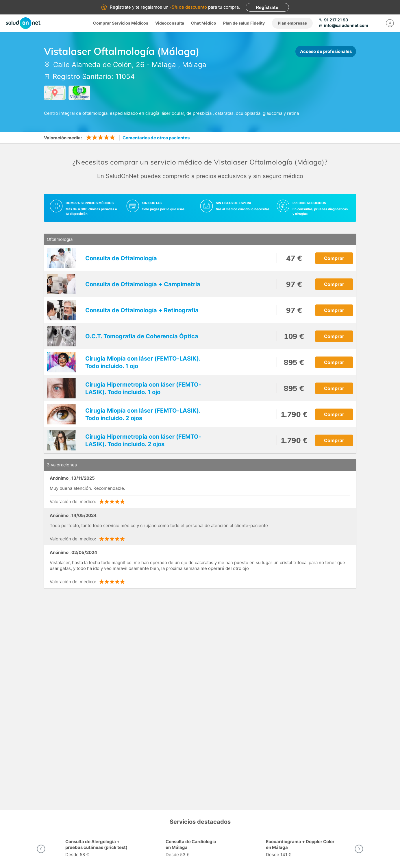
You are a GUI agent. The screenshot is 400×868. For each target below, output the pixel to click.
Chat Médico (204, 23)
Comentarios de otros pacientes (156, 138)
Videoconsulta (170, 23)
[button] (41, 849)
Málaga (164, 65)
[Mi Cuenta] (390, 23)
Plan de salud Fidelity (244, 23)
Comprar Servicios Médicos (121, 23)
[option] (100, 849)
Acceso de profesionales (326, 51)
